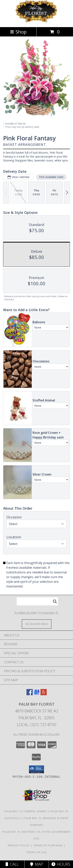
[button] (36, 769)
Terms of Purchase (48, 845)
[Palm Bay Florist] (37, 21)
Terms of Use (37, 852)
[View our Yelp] (44, 694)
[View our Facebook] (30, 694)
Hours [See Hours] (61, 864)
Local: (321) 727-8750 (37, 725)
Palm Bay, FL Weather (18, 832)
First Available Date (51, 177)
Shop (18, 32)
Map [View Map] (37, 864)
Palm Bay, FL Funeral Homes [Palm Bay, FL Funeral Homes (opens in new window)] (26, 811)
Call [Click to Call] (12, 864)
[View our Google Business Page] (37, 694)
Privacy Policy (19, 845)
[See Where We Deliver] (37, 624)
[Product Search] (37, 601)
